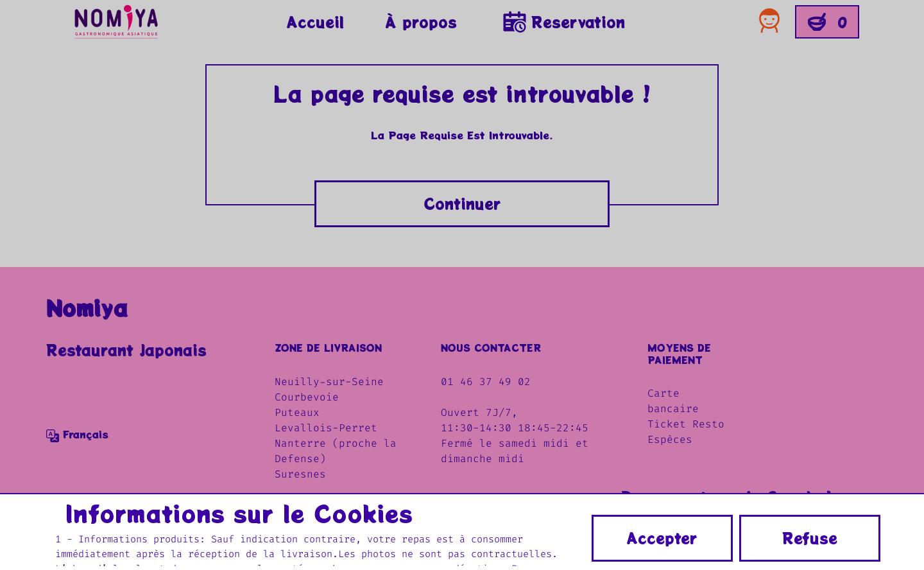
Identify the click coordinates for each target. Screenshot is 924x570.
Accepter (662, 538)
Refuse (810, 538)
